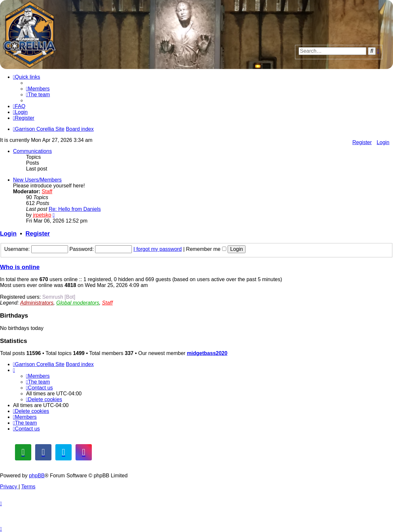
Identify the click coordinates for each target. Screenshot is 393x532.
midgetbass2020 (207, 353)
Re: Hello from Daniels (75, 209)
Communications (32, 151)
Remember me (206, 249)
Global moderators (78, 303)
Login (383, 142)
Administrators (37, 303)
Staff (47, 191)
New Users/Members (37, 180)
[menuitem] (38, 89)
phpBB (37, 476)
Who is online (20, 267)
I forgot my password (158, 249)
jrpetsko (42, 215)
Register (362, 142)
